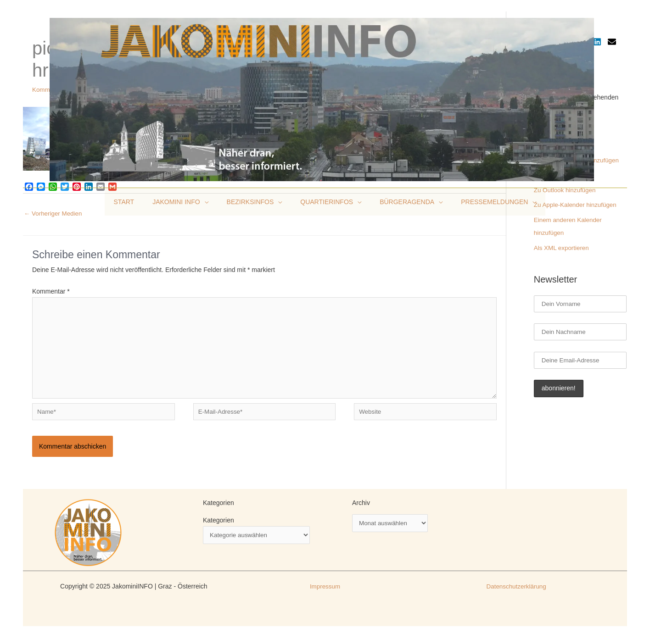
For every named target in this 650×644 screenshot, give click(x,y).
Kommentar (51, 292)
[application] (213, 202)
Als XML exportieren (563, 245)
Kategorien (219, 527)
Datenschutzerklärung (516, 593)
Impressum (325, 593)
